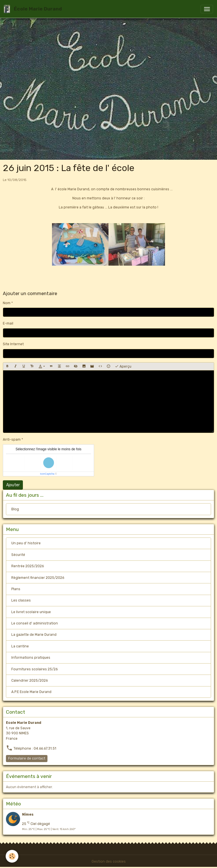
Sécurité (18, 555)
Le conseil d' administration (35, 623)
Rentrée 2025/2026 (28, 566)
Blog (15, 509)
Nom (7, 303)
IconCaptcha (47, 474)
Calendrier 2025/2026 (30, 681)
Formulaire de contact (27, 758)
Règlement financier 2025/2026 (38, 578)
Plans (16, 589)
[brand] (34, 9)
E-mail (8, 323)
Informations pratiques (31, 658)
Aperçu (123, 366)
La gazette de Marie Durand (34, 635)
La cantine (20, 646)
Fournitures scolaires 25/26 (34, 669)
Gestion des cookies (109, 861)
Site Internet (13, 344)
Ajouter (13, 485)
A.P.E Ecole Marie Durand (31, 692)
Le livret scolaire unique (31, 612)
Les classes (21, 600)
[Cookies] (12, 856)
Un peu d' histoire (26, 543)
